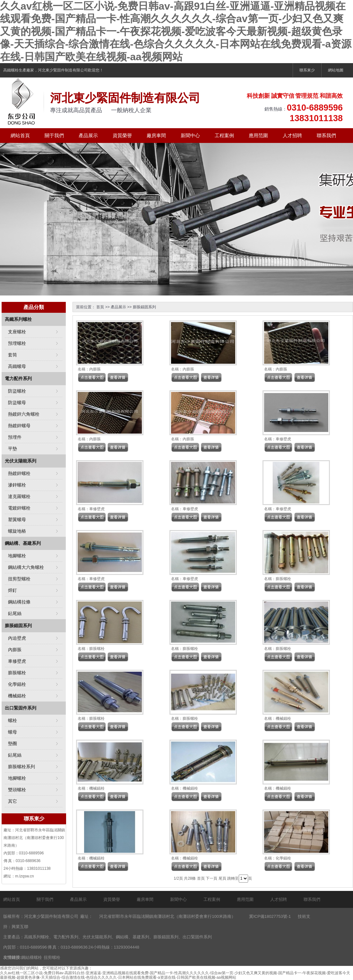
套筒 (13, 355)
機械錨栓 (283, 718)
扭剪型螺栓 (19, 579)
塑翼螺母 (17, 519)
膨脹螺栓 (283, 579)
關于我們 (54, 135)
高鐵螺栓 (11, 70)
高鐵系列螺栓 (18, 319)
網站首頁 (20, 135)
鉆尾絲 (15, 613)
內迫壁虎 (17, 638)
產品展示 (88, 135)
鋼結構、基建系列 (23, 543)
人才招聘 (292, 135)
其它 (13, 801)
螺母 (13, 732)
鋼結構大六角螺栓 (26, 567)
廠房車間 (156, 135)
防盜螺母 (17, 403)
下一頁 (211, 878)
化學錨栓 (283, 858)
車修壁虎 (283, 439)
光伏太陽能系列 (21, 461)
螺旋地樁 (17, 531)
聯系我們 (326, 135)
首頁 (100, 307)
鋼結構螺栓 (32, 957)
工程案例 (224, 135)
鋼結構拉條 (19, 602)
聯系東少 (307, 70)
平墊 (13, 449)
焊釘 (13, 590)
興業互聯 (20, 927)
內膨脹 (95, 369)
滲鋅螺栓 (17, 485)
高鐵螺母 (17, 366)
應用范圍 (258, 135)
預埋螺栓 (17, 343)
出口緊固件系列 (21, 708)
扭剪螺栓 (52, 957)
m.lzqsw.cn (25, 876)
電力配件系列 (18, 378)
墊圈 (13, 743)
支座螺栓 (17, 332)
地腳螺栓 (17, 556)
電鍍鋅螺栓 (19, 508)
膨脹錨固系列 (144, 307)
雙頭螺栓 (17, 790)
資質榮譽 (122, 135)
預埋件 (15, 437)
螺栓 (13, 720)
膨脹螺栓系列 (22, 767)
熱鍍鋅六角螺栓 (24, 414)
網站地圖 (336, 70)
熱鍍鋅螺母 (19, 426)
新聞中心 (190, 135)
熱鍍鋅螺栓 (19, 473)
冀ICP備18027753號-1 (270, 916)
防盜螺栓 (17, 391)
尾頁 (222, 878)
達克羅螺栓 (19, 496)
